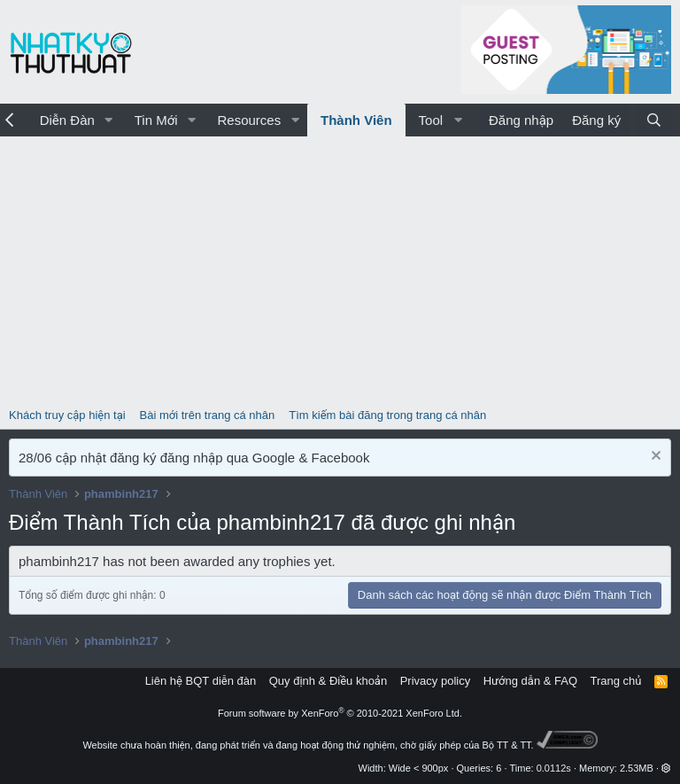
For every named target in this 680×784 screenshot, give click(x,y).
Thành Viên (356, 120)
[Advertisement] (340, 269)
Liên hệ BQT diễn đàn (201, 681)
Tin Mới (156, 120)
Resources (249, 120)
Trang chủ (616, 681)
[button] (109, 120)
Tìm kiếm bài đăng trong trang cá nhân (387, 415)
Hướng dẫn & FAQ (530, 681)
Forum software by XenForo (340, 713)
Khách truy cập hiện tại (67, 415)
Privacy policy (435, 681)
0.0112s (554, 768)
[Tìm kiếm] (654, 120)
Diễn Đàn (67, 120)
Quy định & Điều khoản (328, 681)
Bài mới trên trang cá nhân (208, 415)
